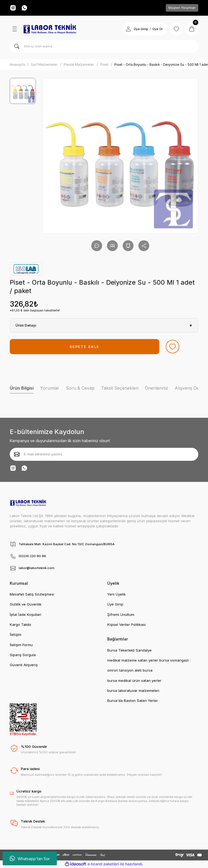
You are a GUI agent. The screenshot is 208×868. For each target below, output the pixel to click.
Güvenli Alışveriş (24, 665)
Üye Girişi (115, 604)
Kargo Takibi (20, 624)
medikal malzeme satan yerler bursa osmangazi (148, 660)
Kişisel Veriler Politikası (126, 624)
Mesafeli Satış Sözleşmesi (32, 594)
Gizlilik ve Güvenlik (26, 604)
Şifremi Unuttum (121, 614)
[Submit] (17, 454)
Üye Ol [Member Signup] (157, 29)
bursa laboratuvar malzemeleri (133, 691)
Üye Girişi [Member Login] (141, 29)
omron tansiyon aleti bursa (130, 670)
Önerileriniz (157, 388)
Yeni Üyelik (116, 594)
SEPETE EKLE (84, 347)
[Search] (104, 46)
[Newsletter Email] (104, 454)
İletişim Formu (21, 645)
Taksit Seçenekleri (120, 388)
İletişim (16, 634)
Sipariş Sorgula (23, 655)
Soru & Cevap (80, 388)
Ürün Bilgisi (22, 388)
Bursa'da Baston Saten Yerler (133, 701)
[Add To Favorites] (173, 347)
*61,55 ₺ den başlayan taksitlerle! (35, 310)
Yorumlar (50, 388)
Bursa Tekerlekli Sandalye (129, 650)
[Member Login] (128, 29)
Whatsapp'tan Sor (30, 859)
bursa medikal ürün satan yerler (134, 680)
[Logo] (50, 29)
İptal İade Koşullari (25, 614)
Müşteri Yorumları (182, 8)
